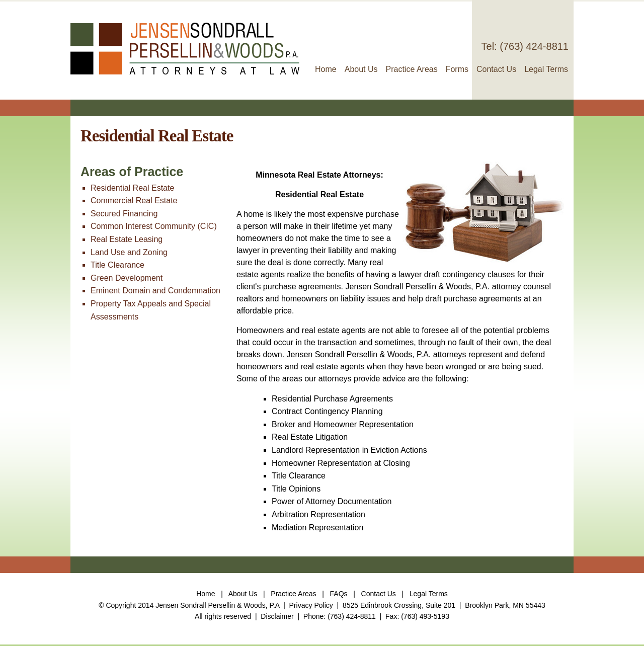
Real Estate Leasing (127, 239)
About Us (361, 69)
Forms (457, 69)
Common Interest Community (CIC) (154, 226)
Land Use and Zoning (129, 252)
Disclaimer (277, 616)
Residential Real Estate (132, 188)
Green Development (127, 278)
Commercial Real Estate (134, 200)
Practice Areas (412, 69)
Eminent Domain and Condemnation (155, 291)
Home (326, 69)
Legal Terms (546, 69)
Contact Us (496, 69)
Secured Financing (124, 214)
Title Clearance (117, 265)
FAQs (339, 594)
